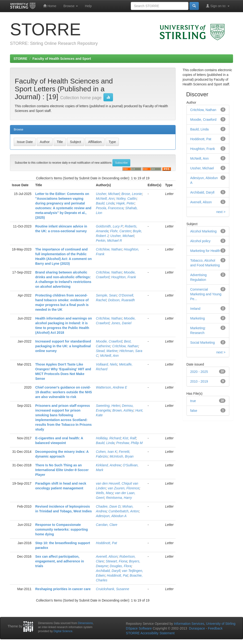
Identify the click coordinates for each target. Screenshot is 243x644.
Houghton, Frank (124, 277)
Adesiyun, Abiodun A (111, 516)
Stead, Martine (107, 351)
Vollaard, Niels (107, 364)
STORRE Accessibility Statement (150, 633)
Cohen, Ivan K (106, 452)
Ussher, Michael (108, 194)
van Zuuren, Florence (124, 488)
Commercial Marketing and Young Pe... (206, 294)
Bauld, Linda (105, 203)
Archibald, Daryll (108, 571)
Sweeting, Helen (108, 406)
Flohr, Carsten (121, 231)
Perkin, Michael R (109, 241)
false (194, 411)
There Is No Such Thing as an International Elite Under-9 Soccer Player (62, 470)
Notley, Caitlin (126, 199)
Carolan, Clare (107, 525)
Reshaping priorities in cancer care (63, 589)
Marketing (198, 318)
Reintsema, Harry (119, 498)
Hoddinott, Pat (106, 543)
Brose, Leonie (131, 194)
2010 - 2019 (199, 381)
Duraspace (197, 628)
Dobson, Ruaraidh (121, 300)
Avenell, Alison (107, 556)
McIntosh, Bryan (122, 456)
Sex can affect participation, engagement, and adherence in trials (60, 561)
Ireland (195, 309)
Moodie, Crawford (109, 341)
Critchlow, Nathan (109, 249)
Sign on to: (218, 6)
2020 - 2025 (199, 372)
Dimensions (85, 623)
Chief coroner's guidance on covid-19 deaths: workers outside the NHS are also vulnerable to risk (64, 392)
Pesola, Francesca (110, 208)
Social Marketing (203, 343)
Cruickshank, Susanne (112, 589)
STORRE (20, 59)
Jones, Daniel (121, 323)
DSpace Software (139, 628)
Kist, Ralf (129, 438)
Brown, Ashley (123, 410)
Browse (71, 6)
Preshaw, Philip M (129, 443)
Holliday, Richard (108, 438)
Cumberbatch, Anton (124, 511)
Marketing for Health (205, 251)
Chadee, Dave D (108, 506)
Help (88, 6)
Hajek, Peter (125, 203)
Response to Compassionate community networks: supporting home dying (62, 529)
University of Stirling (221, 624)
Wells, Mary (105, 493)
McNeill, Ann (105, 199)
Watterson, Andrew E (112, 387)
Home (50, 6)
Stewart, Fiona (116, 561)
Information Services (189, 624)
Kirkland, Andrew (108, 465)
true (193, 401)
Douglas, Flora (120, 566)
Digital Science (63, 631)
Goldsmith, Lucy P (109, 226)
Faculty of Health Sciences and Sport (62, 59)
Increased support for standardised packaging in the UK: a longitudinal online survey (63, 346)
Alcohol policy (201, 241)
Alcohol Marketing (203, 231)
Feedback (215, 628)
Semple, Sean (106, 295)
